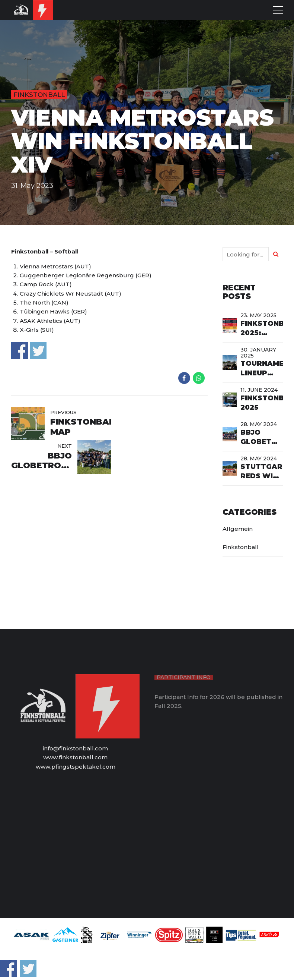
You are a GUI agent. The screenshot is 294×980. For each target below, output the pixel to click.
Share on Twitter (38, 351)
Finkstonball (39, 95)
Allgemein (238, 529)
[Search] (276, 254)
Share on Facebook (20, 351)
